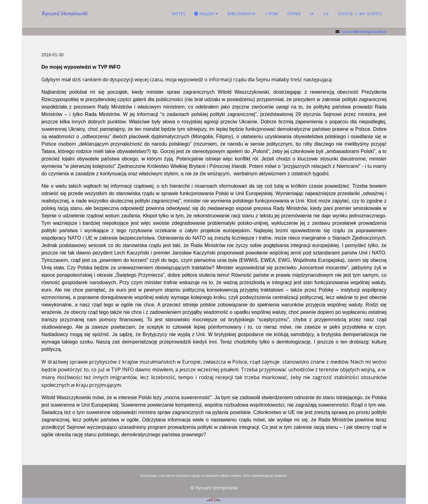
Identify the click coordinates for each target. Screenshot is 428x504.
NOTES (179, 14)
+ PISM (272, 14)
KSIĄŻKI (204, 14)
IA (312, 14)
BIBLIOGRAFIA (242, 14)
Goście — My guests (360, 14)
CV (326, 14)
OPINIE (294, 14)
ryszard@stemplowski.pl (364, 32)
